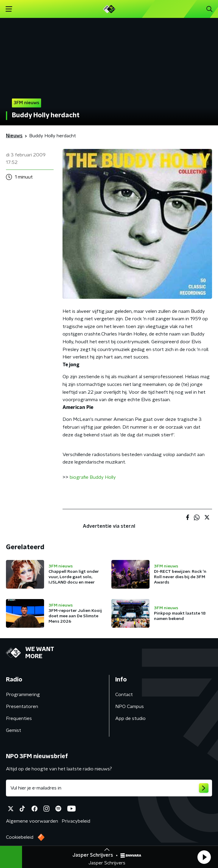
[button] (204, 857)
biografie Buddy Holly (93, 477)
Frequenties (19, 718)
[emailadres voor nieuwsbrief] (109, 788)
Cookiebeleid (20, 837)
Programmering (23, 695)
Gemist (14, 730)
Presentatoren (22, 707)
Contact (124, 695)
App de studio (130, 718)
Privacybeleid (76, 821)
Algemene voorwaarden (32, 821)
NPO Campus (130, 707)
